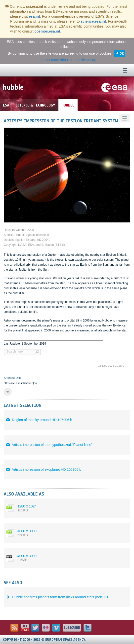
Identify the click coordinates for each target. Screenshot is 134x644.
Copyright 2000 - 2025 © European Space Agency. (44, 640)
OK (122, 54)
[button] (8, 392)
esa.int (34, 16)
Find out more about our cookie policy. (67, 60)
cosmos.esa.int (47, 31)
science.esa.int (93, 21)
